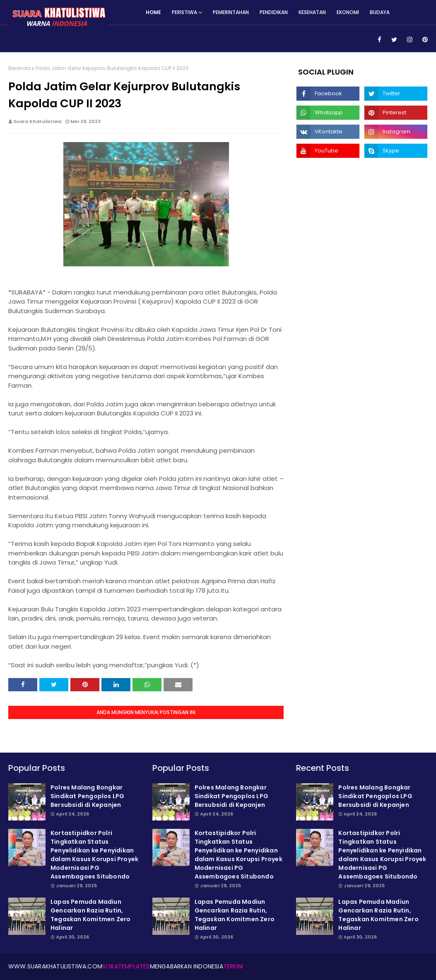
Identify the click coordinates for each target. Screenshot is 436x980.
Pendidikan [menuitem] (274, 12)
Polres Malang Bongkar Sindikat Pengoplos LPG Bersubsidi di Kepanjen (87, 796)
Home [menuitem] (153, 12)
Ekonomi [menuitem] (348, 12)
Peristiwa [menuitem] (184, 12)
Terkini (233, 966)
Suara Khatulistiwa (37, 121)
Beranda (19, 68)
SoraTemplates (126, 966)
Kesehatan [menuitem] (312, 12)
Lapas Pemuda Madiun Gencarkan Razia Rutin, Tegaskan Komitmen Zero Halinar (90, 915)
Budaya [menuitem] (380, 12)
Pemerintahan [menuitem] (231, 12)
